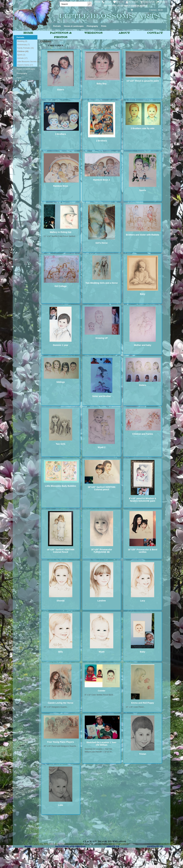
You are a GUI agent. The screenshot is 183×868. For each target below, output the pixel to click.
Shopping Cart (149, 2)
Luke (61, 805)
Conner (102, 691)
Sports (143, 190)
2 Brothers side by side (143, 128)
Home (98, 2)
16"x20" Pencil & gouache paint (143, 81)
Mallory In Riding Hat (61, 232)
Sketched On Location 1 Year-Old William (102, 744)
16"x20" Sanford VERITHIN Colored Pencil (60, 551)
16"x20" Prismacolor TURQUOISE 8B (102, 551)
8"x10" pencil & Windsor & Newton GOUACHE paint (143, 500)
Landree (102, 601)
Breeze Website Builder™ (163, 863)
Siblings (60, 382)
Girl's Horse (102, 243)
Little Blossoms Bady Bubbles (61, 486)
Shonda (61, 601)
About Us (113, 846)
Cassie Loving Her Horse (61, 703)
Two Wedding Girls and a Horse (102, 283)
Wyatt (102, 652)
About (124, 33)
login (126, 6)
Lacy (143, 601)
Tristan (143, 754)
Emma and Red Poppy (143, 703)
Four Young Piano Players (61, 742)
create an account (139, 6)
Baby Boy (102, 84)
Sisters (61, 90)
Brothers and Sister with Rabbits (143, 235)
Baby (143, 294)
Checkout (163, 2)
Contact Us (155, 846)
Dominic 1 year (61, 345)
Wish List (120, 2)
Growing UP (102, 338)
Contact (108, 2)
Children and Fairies (143, 434)
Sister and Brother (102, 396)
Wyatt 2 (102, 447)
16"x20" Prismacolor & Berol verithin (143, 551)
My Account (133, 2)
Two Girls (61, 444)
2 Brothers (102, 141)
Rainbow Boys (60, 186)
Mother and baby (143, 345)
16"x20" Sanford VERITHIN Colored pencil (102, 488)
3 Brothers (60, 134)
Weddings (93, 33)
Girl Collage (61, 286)
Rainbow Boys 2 (102, 180)
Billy (61, 652)
